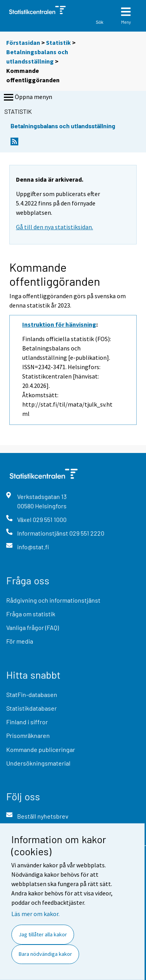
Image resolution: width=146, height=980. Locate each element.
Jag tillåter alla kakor (43, 934)
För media (20, 641)
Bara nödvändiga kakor (45, 954)
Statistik (58, 42)
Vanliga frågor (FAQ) (33, 627)
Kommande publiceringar (41, 749)
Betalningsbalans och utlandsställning (63, 126)
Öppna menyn (27, 97)
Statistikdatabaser (32, 708)
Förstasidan (23, 42)
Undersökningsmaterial (38, 763)
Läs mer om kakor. (35, 914)
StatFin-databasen (32, 694)
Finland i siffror (27, 722)
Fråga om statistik (31, 614)
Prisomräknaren (28, 735)
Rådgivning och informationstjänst (53, 600)
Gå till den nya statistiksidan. (55, 227)
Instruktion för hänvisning (59, 324)
